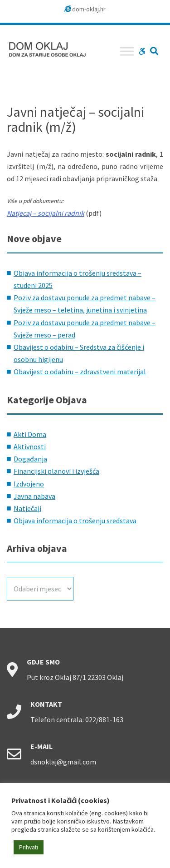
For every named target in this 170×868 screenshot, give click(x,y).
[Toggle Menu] (127, 51)
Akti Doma (30, 434)
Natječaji (27, 508)
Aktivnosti (30, 446)
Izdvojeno (29, 484)
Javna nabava (34, 496)
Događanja (30, 459)
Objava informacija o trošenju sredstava (75, 521)
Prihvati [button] (29, 847)
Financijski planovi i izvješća (56, 471)
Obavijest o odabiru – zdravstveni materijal (80, 372)
